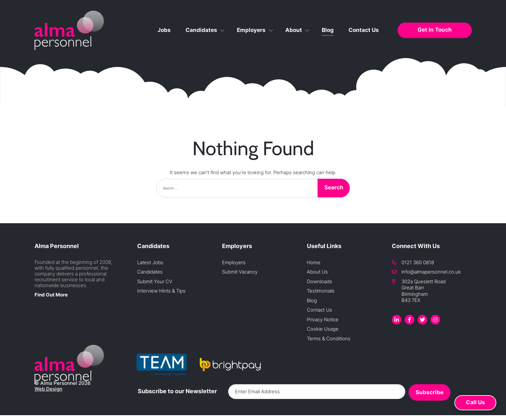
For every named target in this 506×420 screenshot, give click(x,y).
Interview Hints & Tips (161, 291)
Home (314, 262)
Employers (251, 30)
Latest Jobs (150, 262)
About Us (317, 272)
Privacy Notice (323, 320)
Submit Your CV (155, 281)
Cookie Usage (323, 329)
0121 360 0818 (418, 262)
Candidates (201, 30)
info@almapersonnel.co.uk (431, 272)
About (294, 30)
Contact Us (364, 30)
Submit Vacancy (240, 272)
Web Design (48, 389)
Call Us (476, 402)
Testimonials (321, 291)
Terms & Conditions (329, 339)
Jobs (164, 30)
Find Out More (51, 295)
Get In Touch (435, 30)
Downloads (319, 281)
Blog (328, 30)
